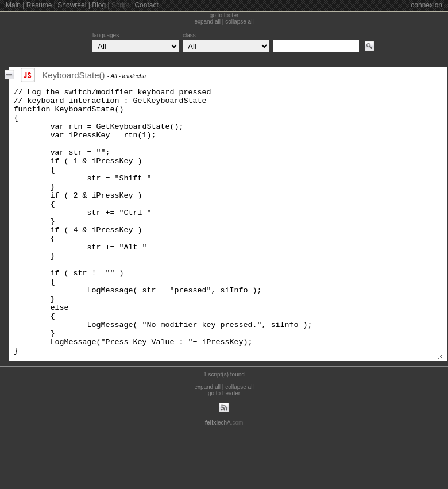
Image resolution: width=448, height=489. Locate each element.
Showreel (72, 5)
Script (120, 5)
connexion (426, 5)
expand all (207, 22)
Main (13, 5)
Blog (99, 5)
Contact (146, 5)
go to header (224, 447)
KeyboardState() (73, 75)
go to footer (224, 15)
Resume (39, 5)
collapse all (239, 22)
